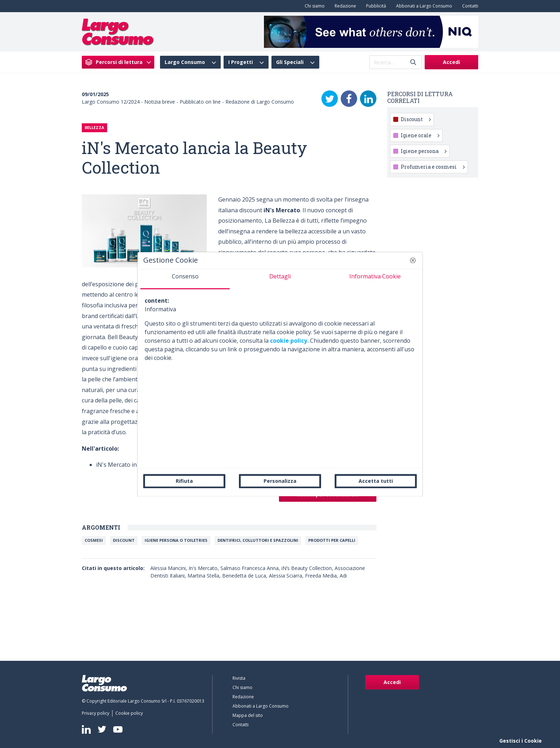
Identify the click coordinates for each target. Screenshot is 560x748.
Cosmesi (94, 540)
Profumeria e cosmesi (433, 167)
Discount (124, 540)
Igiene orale (420, 135)
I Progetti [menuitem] (241, 62)
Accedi (451, 62)
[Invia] (413, 62)
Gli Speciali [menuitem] (290, 62)
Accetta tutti (376, 481)
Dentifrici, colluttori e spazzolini (258, 540)
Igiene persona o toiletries (176, 540)
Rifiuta (184, 481)
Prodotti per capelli (332, 540)
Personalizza (280, 481)
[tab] (185, 279)
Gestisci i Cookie (521, 741)
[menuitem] (313, 6)
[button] (413, 260)
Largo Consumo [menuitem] (185, 62)
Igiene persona (424, 151)
